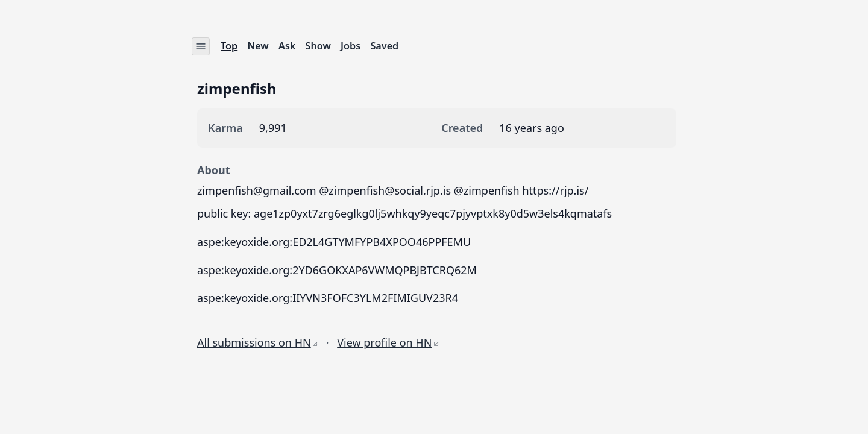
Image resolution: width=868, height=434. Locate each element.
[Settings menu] (201, 46)
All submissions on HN (257, 342)
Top (229, 46)
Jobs (351, 46)
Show (318, 46)
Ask (287, 46)
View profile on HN (388, 342)
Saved (385, 46)
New (258, 46)
